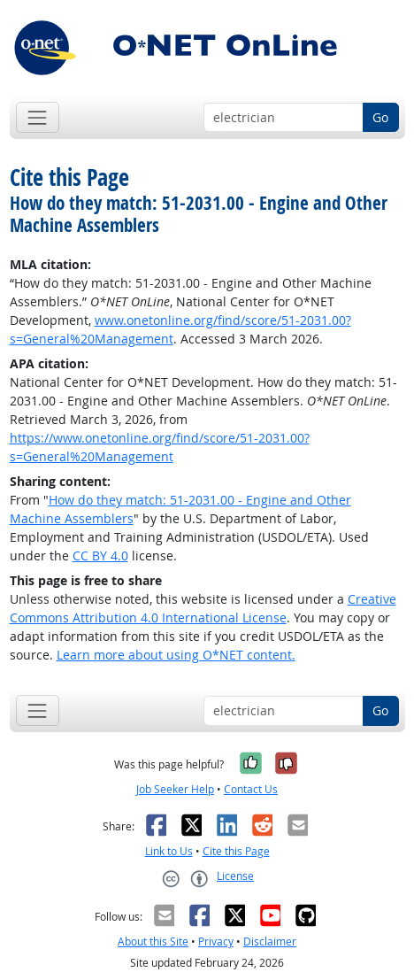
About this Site (153, 941)
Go (380, 117)
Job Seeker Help (175, 789)
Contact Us (251, 789)
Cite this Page (236, 851)
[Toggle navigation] (38, 117)
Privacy (216, 941)
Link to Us (169, 851)
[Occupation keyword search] (284, 118)
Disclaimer (270, 941)
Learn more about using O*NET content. (176, 655)
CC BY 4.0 (100, 556)
